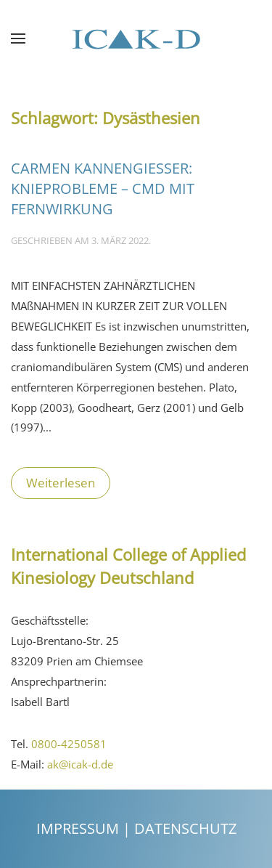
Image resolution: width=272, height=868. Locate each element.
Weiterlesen (61, 483)
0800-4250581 (69, 744)
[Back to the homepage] (136, 38)
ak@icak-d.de (80, 764)
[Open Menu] (18, 38)
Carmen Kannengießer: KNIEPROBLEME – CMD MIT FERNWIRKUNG (103, 188)
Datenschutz (185, 828)
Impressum (78, 828)
